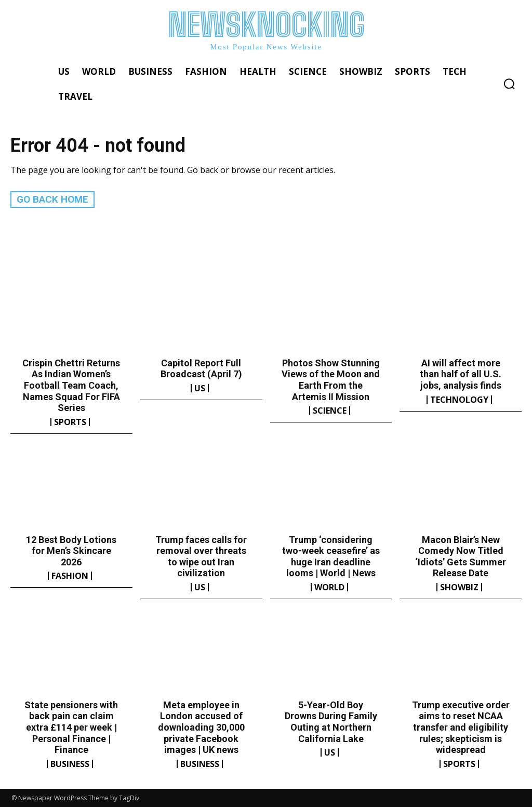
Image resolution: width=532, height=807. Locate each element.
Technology (459, 399)
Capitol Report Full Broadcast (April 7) (201, 368)
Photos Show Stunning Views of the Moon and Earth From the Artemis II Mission (331, 379)
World (329, 587)
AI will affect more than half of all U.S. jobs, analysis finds (461, 374)
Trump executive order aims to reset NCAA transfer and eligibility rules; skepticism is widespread (461, 727)
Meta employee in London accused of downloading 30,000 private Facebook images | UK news (201, 727)
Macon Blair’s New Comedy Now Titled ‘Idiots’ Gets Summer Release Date (461, 556)
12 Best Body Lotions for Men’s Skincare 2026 (71, 550)
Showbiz (459, 587)
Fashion (70, 576)
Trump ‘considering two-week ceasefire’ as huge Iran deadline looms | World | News (331, 556)
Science (330, 411)
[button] (509, 84)
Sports (70, 421)
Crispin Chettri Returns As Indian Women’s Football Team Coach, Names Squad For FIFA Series (71, 385)
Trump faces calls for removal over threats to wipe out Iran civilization (201, 556)
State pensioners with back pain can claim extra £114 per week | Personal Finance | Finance (71, 727)
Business (70, 763)
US (200, 388)
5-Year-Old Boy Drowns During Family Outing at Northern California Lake (331, 721)
